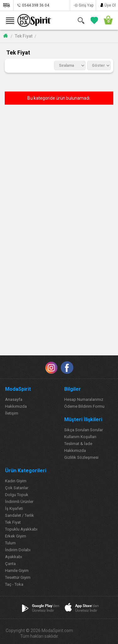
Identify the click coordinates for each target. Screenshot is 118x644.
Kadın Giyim (16, 481)
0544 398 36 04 (36, 5)
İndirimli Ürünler (19, 502)
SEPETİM (106, 20)
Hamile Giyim (17, 571)
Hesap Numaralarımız (84, 399)
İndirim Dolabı (18, 550)
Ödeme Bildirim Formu (84, 406)
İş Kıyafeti (14, 508)
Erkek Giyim (16, 536)
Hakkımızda (16, 406)
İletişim (12, 413)
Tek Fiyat (24, 36)
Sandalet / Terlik (20, 515)
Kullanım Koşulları (80, 437)
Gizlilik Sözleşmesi (81, 457)
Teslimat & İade (78, 444)
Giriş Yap (86, 5)
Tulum (10, 543)
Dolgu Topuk (17, 495)
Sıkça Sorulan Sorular (84, 430)
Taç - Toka (14, 584)
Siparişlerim (6, 5)
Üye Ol (110, 5)
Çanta (10, 564)
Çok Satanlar (17, 488)
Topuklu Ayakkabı (21, 529)
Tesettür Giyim (18, 577)
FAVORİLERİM (93, 20)
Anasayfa (14, 399)
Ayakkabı (14, 557)
